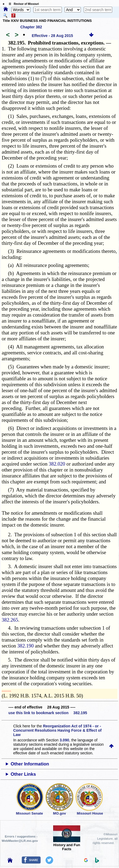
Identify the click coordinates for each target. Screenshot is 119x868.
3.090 (64, 740)
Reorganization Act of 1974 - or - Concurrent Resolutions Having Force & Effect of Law (57, 730)
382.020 (57, 464)
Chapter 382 (31, 27)
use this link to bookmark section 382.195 (48, 713)
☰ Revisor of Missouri (22, 4)
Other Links (23, 774)
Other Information (30, 764)
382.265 (10, 620)
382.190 (26, 646)
